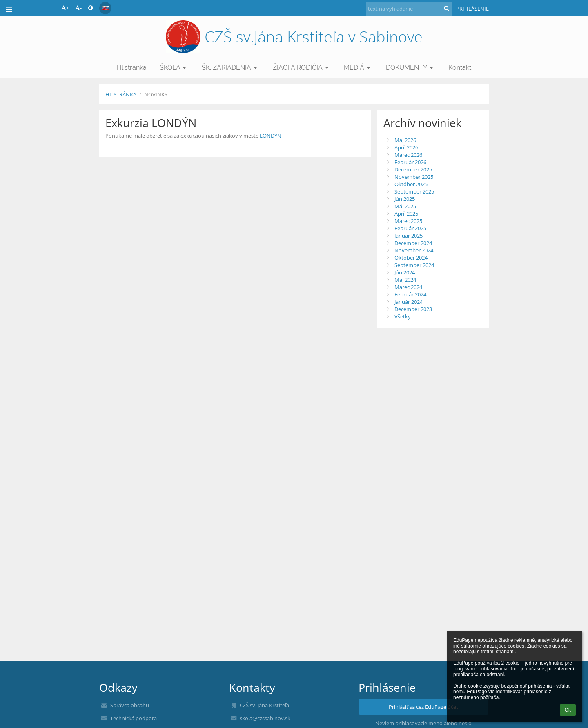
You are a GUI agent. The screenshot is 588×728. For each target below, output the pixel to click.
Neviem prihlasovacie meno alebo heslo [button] (423, 723)
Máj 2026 (405, 140)
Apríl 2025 (406, 214)
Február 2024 (410, 294)
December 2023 (413, 309)
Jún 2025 (405, 199)
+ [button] (65, 8)
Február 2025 (410, 228)
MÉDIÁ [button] (358, 68)
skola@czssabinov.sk (265, 718)
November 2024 (414, 250)
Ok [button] (568, 710)
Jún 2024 (405, 272)
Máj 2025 (405, 206)
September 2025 (414, 191)
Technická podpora (134, 718)
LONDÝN (271, 136)
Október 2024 (411, 258)
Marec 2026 (408, 155)
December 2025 (413, 169)
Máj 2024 (405, 280)
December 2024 (413, 243)
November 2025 (414, 177)
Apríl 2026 (406, 147)
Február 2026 (410, 162)
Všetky (403, 316)
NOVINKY (156, 94)
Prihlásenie (472, 9)
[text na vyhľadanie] (409, 9)
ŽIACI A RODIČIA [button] (302, 68)
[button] (105, 8)
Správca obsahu (130, 705)
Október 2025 (411, 184)
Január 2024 (409, 302)
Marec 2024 (408, 287)
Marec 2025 (408, 221)
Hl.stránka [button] (132, 68)
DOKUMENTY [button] (411, 68)
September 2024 (414, 265)
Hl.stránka (121, 94)
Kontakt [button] (460, 68)
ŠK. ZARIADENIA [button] (231, 68)
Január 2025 (409, 236)
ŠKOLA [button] (174, 68)
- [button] (78, 8)
